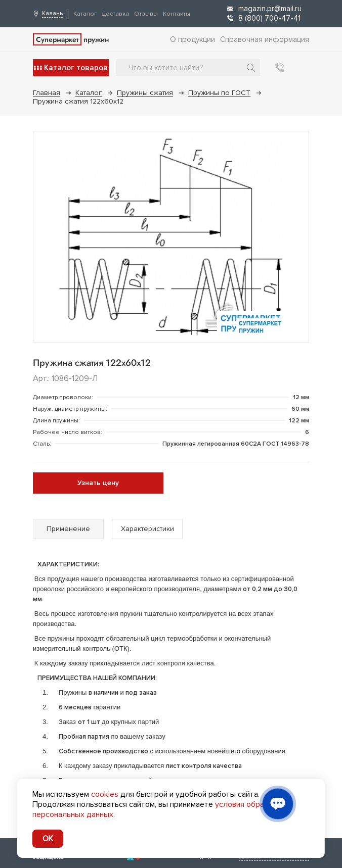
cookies (105, 794)
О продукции (193, 39)
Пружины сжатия (145, 93)
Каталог (85, 14)
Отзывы (146, 14)
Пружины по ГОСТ (219, 93)
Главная (47, 93)
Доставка (115, 14)
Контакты (177, 14)
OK (48, 839)
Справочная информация (265, 39)
